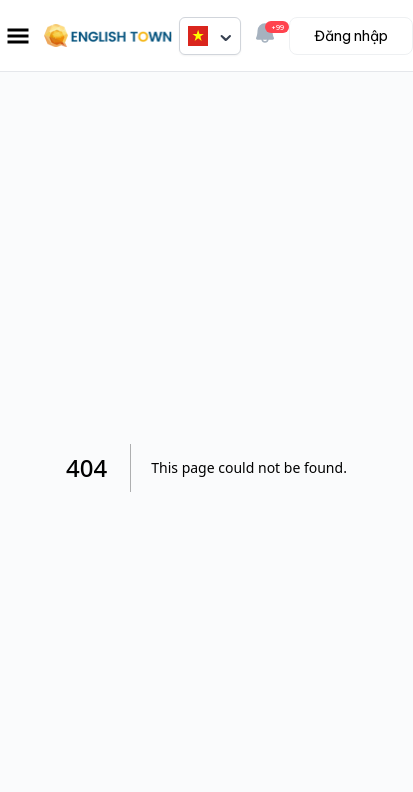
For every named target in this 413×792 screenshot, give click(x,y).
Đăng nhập (351, 36)
